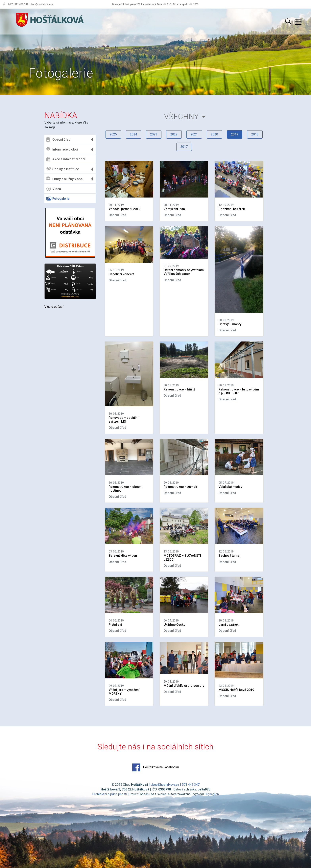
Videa (54, 189)
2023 (154, 134)
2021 (194, 134)
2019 (235, 134)
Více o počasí (54, 307)
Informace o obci (62, 149)
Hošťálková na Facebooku (155, 767)
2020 (214, 134)
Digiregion (212, 794)
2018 (255, 134)
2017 (184, 147)
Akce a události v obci (66, 159)
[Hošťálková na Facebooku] (4, 4)
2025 (113, 134)
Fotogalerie (58, 199)
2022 (174, 134)
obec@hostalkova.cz (165, 785)
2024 (133, 134)
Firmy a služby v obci (65, 179)
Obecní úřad (58, 140)
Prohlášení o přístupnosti (110, 794)
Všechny (181, 117)
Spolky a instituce (63, 169)
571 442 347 (191, 785)
